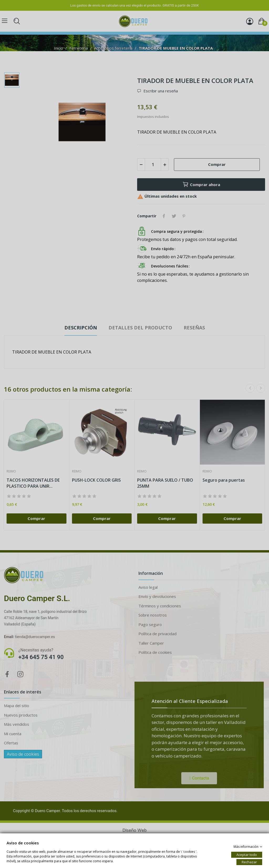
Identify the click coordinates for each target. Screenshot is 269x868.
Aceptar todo (247, 854)
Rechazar (249, 862)
